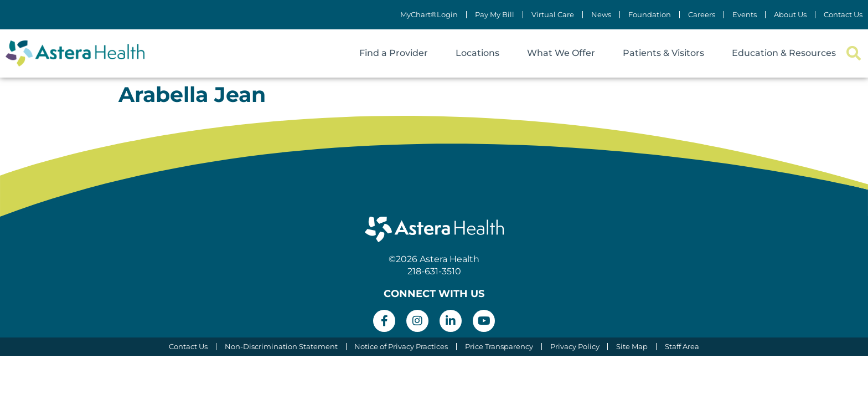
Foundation (650, 15)
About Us (790, 15)
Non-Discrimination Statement (281, 347)
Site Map (632, 347)
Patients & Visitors (663, 53)
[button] (853, 53)
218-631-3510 (434, 271)
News (601, 15)
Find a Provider (394, 53)
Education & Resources (784, 53)
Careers (702, 15)
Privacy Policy (575, 347)
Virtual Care (553, 15)
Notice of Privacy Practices (401, 347)
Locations (477, 53)
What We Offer (561, 53)
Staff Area (683, 347)
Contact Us (843, 15)
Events (745, 15)
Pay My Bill (495, 15)
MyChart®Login (429, 15)
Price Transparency (499, 347)
